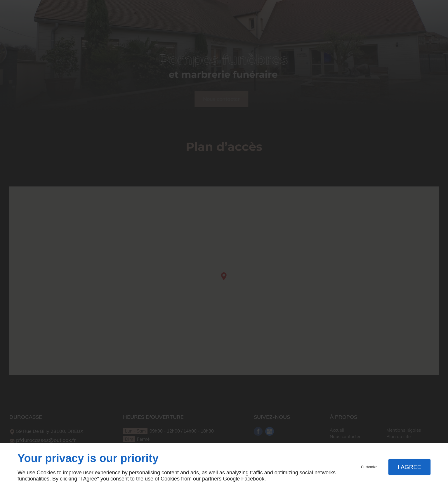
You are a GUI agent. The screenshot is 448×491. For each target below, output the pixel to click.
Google (231, 479)
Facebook (253, 479)
